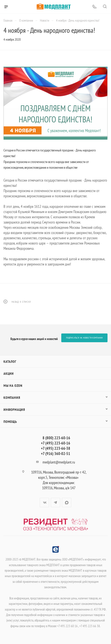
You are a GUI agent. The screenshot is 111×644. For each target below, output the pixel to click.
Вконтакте (44, 503)
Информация (14, 410)
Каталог (10, 361)
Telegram (55, 503)
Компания (12, 398)
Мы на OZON (13, 385)
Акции (9, 373)
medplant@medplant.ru (59, 462)
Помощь (10, 422)
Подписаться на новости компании (84, 338)
